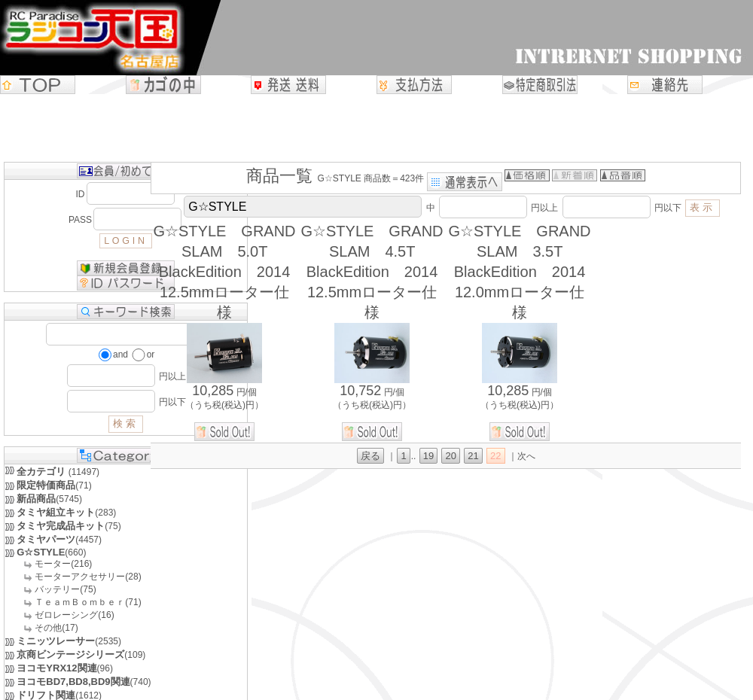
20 (450, 456)
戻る (370, 456)
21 (473, 456)
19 (428, 456)
